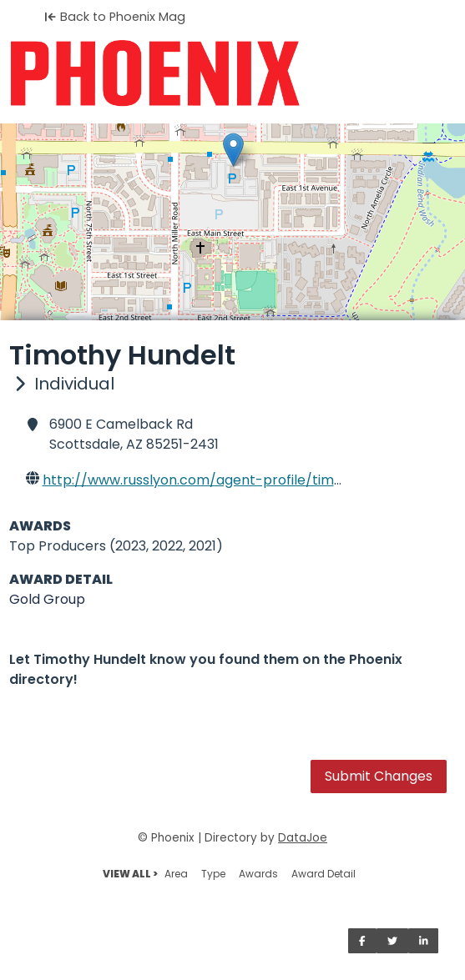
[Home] (232, 73)
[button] (233, 150)
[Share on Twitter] (392, 941)
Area (176, 874)
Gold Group (47, 599)
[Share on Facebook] (362, 941)
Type (213, 874)
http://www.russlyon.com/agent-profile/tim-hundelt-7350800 (250, 480)
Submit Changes (379, 776)
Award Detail (323, 874)
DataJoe (303, 838)
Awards (258, 874)
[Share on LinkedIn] (424, 941)
